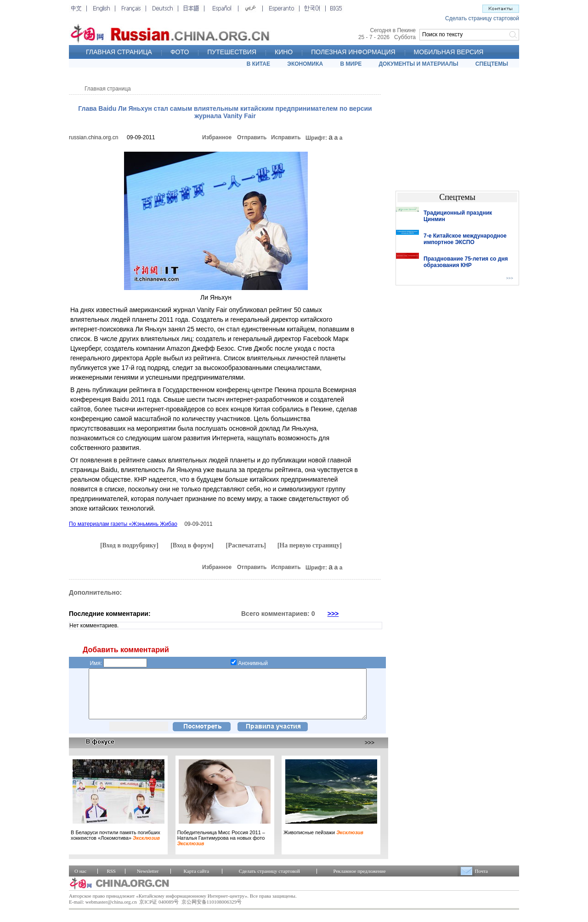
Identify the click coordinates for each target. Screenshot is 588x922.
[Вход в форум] (192, 545)
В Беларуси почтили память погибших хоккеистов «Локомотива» (116, 845)
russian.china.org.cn (93, 137)
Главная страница (108, 89)
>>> (333, 614)
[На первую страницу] (310, 545)
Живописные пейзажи (323, 842)
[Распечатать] (246, 545)
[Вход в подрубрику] (129, 545)
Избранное (217, 137)
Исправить (286, 137)
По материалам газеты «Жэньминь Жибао (123, 524)
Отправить (252, 137)
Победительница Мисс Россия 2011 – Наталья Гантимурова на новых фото (221, 848)
